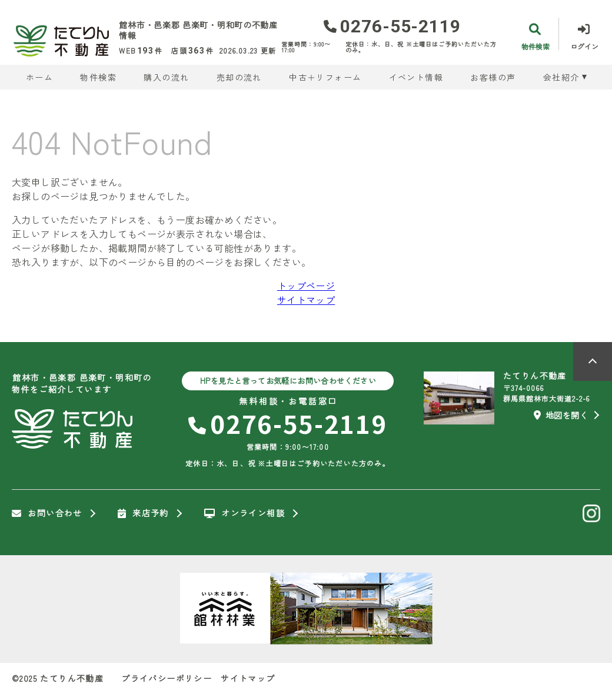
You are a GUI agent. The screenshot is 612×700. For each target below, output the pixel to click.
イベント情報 (416, 77)
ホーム (39, 77)
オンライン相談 (245, 513)
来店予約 (143, 513)
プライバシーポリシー (167, 678)
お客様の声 (493, 77)
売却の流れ (239, 77)
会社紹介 (561, 77)
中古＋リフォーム (325, 77)
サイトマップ (306, 300)
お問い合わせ (47, 513)
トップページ (306, 286)
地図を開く (561, 415)
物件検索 (98, 77)
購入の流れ (166, 77)
